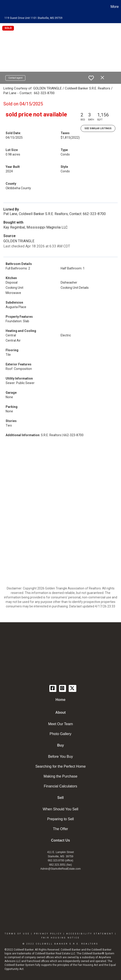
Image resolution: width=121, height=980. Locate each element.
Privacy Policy (48, 934)
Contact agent (15, 78)
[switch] (91, 78)
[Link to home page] (4, 7)
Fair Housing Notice (60, 938)
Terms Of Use (17, 934)
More (115, 7)
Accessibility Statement (90, 934)
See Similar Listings (98, 128)
